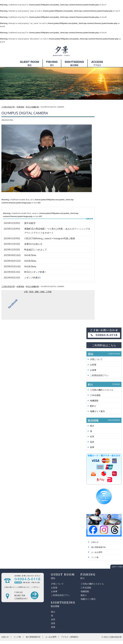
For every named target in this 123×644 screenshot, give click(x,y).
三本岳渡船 (95, 395)
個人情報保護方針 (99, 547)
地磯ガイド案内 (97, 411)
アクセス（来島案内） (70, 637)
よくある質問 (97, 552)
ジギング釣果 (32, 278)
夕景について (96, 359)
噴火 (92, 426)
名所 (92, 436)
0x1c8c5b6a (30, 255)
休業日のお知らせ (33, 244)
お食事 (93, 370)
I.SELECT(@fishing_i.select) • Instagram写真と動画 (50, 238)
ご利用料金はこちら (104, 345)
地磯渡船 (94, 401)
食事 (92, 447)
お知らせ (95, 542)
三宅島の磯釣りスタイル (102, 390)
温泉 (92, 442)
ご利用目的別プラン (99, 375)
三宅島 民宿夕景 (115, 637)
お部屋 (93, 365)
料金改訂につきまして (36, 250)
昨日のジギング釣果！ (36, 272)
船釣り (93, 406)
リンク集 (95, 557)
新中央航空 (30, 223)
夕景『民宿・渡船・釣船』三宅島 (38, 292)
